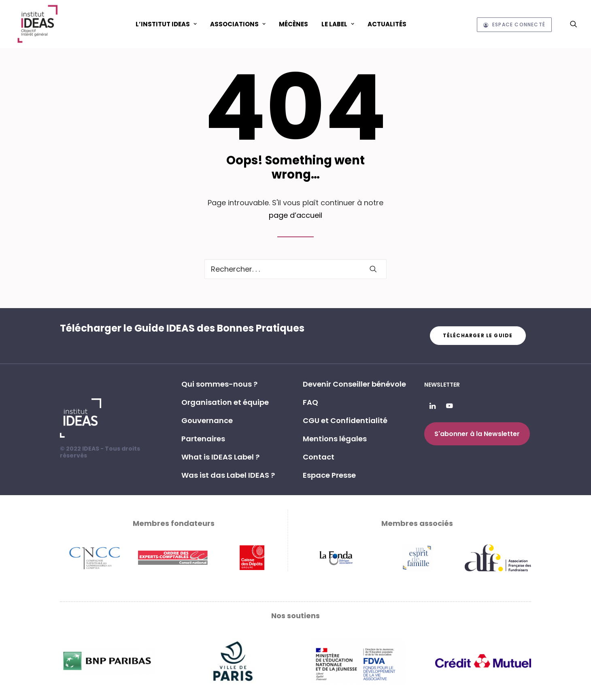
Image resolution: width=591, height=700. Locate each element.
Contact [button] (319, 457)
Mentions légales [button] (335, 439)
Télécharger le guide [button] (478, 335)
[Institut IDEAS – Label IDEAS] (37, 24)
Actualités (387, 24)
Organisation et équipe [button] (225, 402)
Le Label (338, 24)
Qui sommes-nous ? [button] (219, 384)
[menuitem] (166, 24)
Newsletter (442, 385)
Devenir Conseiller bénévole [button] (354, 384)
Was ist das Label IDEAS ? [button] (228, 475)
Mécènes (293, 24)
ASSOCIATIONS (238, 24)
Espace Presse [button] (329, 475)
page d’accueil (295, 215)
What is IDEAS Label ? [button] (220, 457)
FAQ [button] (310, 402)
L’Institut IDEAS (166, 24)
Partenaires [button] (203, 439)
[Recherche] (295, 269)
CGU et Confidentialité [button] (345, 420)
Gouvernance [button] (207, 420)
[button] (574, 24)
